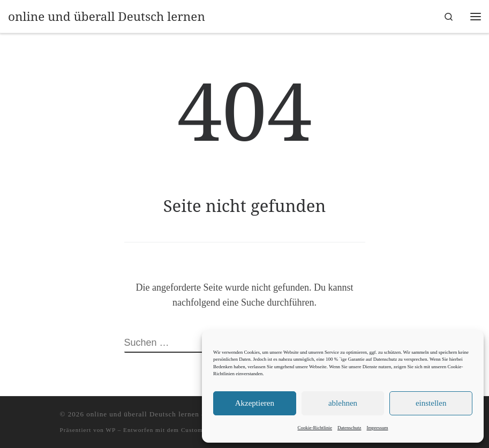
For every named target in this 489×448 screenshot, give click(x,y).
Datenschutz (349, 428)
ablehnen (343, 403)
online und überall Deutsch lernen (143, 414)
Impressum (377, 428)
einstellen (431, 403)
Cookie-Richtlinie (315, 428)
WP (111, 430)
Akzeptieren (255, 403)
